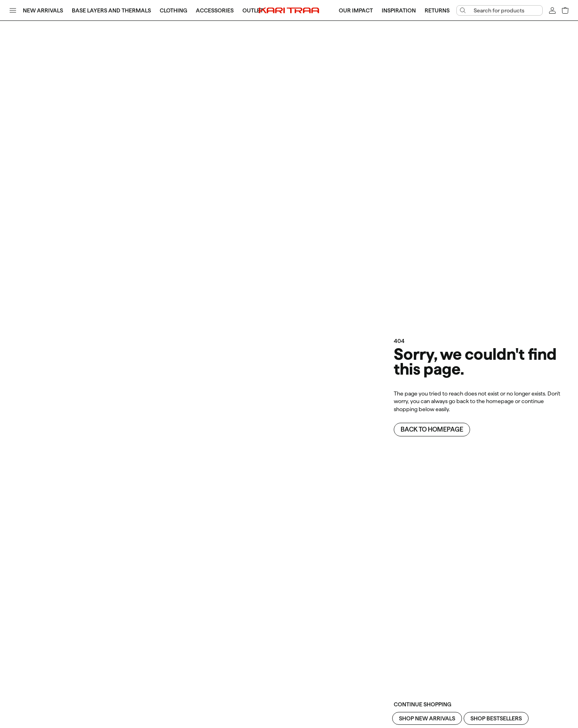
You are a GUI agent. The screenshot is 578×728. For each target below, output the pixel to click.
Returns (437, 10)
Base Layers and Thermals (111, 10)
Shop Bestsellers (496, 718)
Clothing (173, 10)
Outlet (253, 10)
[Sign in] (552, 10)
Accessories (215, 10)
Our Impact (356, 10)
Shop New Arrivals (427, 718)
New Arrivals (43, 10)
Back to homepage (432, 429)
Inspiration (399, 10)
